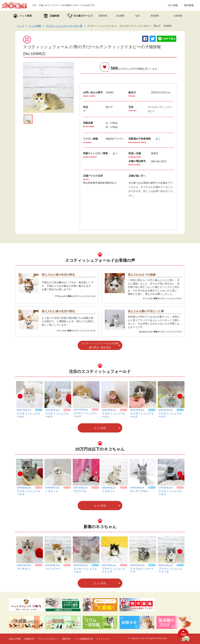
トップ (21, 26)
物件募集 (189, 5)
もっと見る (100, 428)
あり (158, 139)
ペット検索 (35, 26)
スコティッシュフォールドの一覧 (64, 26)
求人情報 (173, 5)
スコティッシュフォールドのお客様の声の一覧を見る (100, 345)
